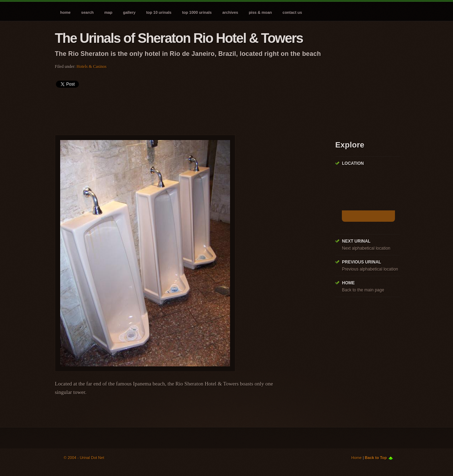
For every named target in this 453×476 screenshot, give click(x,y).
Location (353, 163)
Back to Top (376, 458)
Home (65, 12)
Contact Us (292, 12)
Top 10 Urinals (159, 12)
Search (87, 12)
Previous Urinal (362, 262)
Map (108, 12)
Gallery (129, 12)
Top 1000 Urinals (197, 12)
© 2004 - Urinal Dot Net (84, 458)
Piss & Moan (260, 12)
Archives (230, 12)
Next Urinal (356, 241)
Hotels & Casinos (91, 66)
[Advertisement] (184, 109)
